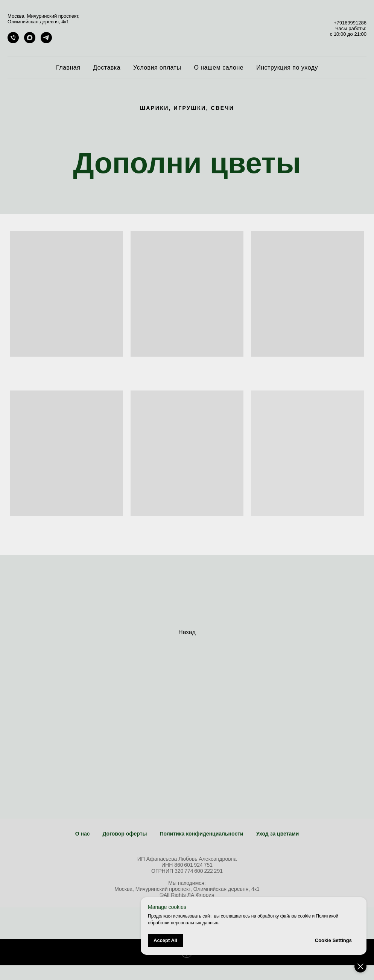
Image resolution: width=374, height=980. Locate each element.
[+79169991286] (13, 41)
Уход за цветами (278, 834)
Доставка (107, 68)
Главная (68, 68)
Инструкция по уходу (287, 68)
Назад (187, 632)
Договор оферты (125, 834)
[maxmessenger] (30, 41)
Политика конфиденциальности (201, 834)
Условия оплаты (157, 68)
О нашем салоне (219, 68)
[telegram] (46, 41)
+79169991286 (350, 23)
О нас (83, 834)
